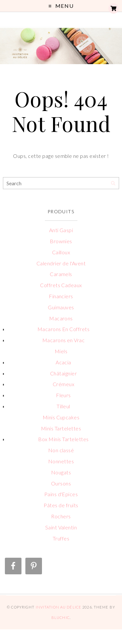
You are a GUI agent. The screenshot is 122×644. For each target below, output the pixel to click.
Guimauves (61, 307)
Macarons (61, 318)
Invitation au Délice (59, 607)
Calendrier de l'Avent (61, 263)
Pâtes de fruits (61, 505)
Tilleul (63, 406)
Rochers (61, 516)
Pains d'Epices (61, 494)
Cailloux (61, 252)
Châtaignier (63, 373)
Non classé (61, 450)
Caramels (61, 274)
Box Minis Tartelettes (63, 439)
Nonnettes (61, 461)
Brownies (61, 241)
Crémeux (63, 384)
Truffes (61, 538)
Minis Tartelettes (61, 428)
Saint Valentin (61, 527)
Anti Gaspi (61, 230)
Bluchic (61, 617)
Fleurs (63, 395)
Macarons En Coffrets (64, 329)
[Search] (113, 183)
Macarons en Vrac (64, 340)
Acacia (63, 362)
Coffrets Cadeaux (61, 285)
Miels (61, 351)
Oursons (61, 483)
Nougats (61, 472)
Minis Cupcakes (61, 417)
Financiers (61, 296)
